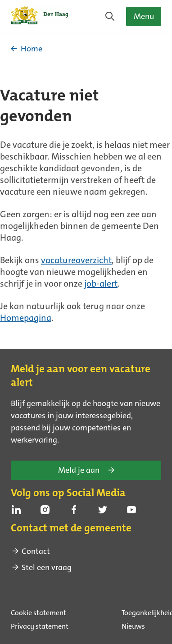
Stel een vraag (41, 567)
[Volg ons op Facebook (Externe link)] (74, 510)
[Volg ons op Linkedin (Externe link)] (16, 510)
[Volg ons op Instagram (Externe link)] (45, 510)
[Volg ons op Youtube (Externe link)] (131, 510)
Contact (30, 551)
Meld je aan (87, 470)
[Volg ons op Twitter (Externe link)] (103, 510)
